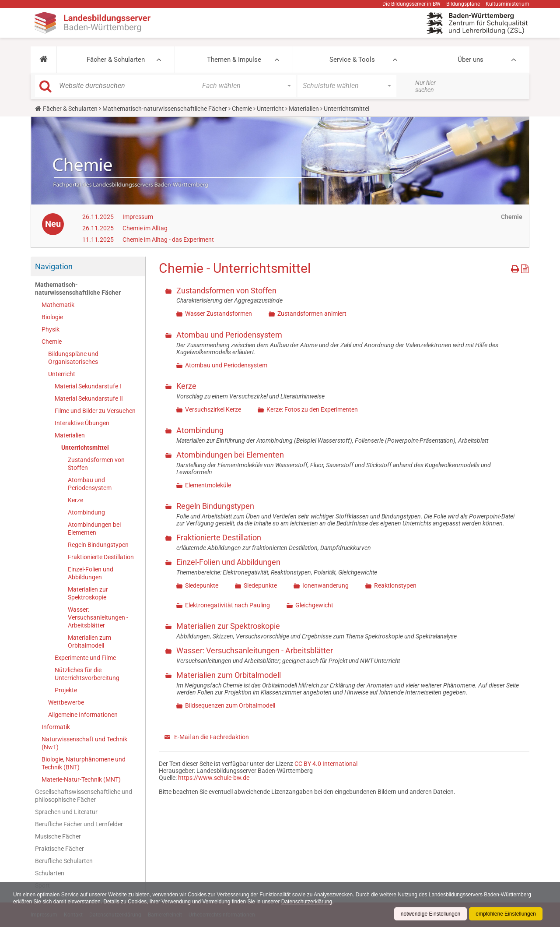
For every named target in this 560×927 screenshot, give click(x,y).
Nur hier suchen (425, 86)
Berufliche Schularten (64, 861)
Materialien (304, 109)
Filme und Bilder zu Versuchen (95, 411)
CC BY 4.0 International (326, 764)
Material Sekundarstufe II (89, 398)
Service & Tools (352, 60)
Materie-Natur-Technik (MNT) (81, 779)
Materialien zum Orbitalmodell (89, 641)
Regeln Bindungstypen (98, 545)
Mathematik (58, 305)
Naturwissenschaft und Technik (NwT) (84, 743)
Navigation (54, 266)
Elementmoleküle (208, 485)
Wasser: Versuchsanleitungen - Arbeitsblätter (98, 617)
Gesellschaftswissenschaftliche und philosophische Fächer (84, 796)
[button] (44, 60)
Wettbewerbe (66, 702)
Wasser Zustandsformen (219, 314)
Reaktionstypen (395, 585)
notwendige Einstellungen (430, 914)
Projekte (66, 690)
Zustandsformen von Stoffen (96, 464)
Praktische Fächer (59, 849)
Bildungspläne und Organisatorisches (73, 358)
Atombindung (86, 512)
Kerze (75, 500)
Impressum (138, 217)
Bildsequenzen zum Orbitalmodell (230, 705)
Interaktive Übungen (82, 423)
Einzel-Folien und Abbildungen (91, 573)
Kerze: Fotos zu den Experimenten (312, 409)
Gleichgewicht (314, 605)
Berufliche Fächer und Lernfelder (79, 824)
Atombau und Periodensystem (90, 484)
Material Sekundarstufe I (88, 386)
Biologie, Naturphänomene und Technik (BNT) (84, 763)
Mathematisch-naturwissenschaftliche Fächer (165, 109)
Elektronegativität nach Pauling (227, 605)
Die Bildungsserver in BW (411, 4)
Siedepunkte (202, 585)
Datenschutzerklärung (307, 902)
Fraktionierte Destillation (101, 557)
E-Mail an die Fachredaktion (212, 737)
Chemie (242, 109)
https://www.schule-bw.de (214, 778)
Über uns (471, 60)
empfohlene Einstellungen (506, 914)
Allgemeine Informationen (83, 715)
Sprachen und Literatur (66, 812)
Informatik (56, 727)
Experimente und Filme (85, 658)
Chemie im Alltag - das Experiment (168, 240)
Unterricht (270, 109)
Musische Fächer (58, 836)
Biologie (52, 317)
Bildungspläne (463, 4)
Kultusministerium (507, 4)
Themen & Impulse (234, 60)
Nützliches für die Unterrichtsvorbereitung (87, 674)
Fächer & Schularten (116, 60)
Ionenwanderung (325, 585)
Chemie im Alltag (145, 228)
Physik (51, 329)
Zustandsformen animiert (312, 314)
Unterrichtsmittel (85, 448)
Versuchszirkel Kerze (213, 409)
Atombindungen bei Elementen (94, 529)
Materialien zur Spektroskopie (88, 593)
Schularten (50, 873)
